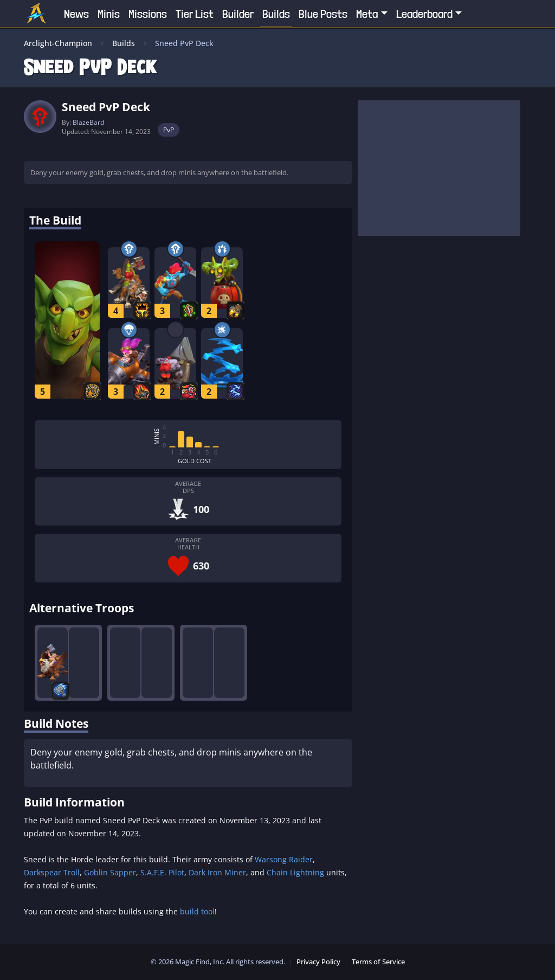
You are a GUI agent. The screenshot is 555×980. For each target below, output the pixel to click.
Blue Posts (323, 14)
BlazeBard (88, 122)
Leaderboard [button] (424, 14)
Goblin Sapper (110, 872)
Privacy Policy (318, 962)
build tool (197, 911)
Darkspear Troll (52, 872)
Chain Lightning (295, 872)
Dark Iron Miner (217, 872)
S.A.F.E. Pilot (162, 872)
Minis (109, 14)
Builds (276, 14)
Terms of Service (378, 962)
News (76, 14)
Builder (238, 14)
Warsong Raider (284, 859)
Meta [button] (367, 14)
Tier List (195, 14)
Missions (148, 14)
